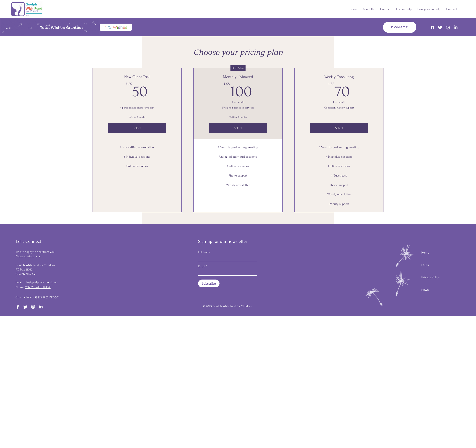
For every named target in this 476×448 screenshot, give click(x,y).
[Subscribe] (209, 283)
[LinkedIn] (456, 28)
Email (202, 266)
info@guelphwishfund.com (41, 282)
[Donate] (400, 27)
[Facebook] (433, 28)
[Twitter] (440, 28)
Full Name (204, 252)
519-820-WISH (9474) (38, 287)
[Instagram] (448, 28)
